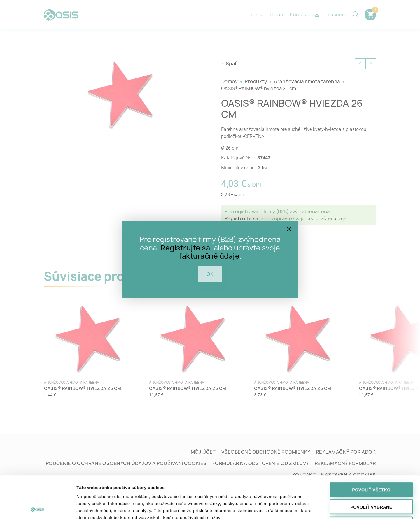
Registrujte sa (185, 248)
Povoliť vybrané (371, 465)
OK (210, 274)
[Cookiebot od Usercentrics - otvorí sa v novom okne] (38, 508)
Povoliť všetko (371, 447)
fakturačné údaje (209, 256)
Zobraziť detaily (306, 507)
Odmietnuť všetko (371, 482)
